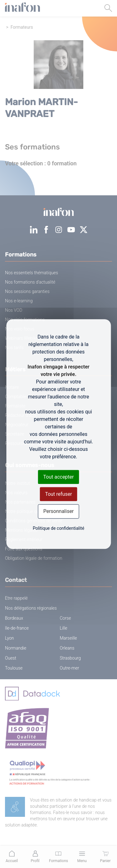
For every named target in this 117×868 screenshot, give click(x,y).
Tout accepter (59, 477)
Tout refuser (58, 494)
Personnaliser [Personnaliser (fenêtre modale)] (59, 512)
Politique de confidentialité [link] (58, 528)
